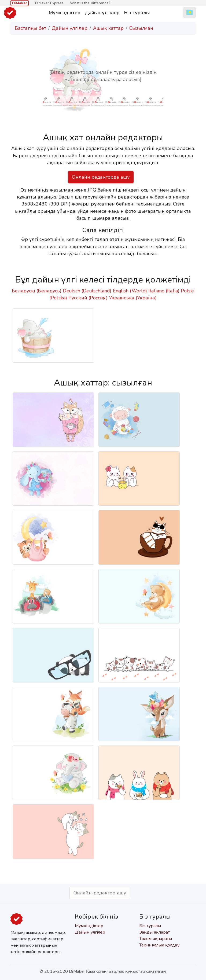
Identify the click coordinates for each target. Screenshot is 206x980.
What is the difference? (90, 3)
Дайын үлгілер (102, 12)
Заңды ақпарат (154, 932)
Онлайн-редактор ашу (100, 893)
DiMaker (20, 3)
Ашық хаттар (108, 28)
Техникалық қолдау (159, 945)
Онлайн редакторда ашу (101, 177)
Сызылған (141, 28)
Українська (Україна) (133, 298)
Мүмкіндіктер (65, 12)
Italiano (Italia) (164, 291)
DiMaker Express (49, 3)
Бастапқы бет (30, 28)
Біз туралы (137, 12)
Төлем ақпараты (156, 939)
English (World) (130, 291)
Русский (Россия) (88, 298)
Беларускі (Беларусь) (37, 291)
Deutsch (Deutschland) (87, 291)
